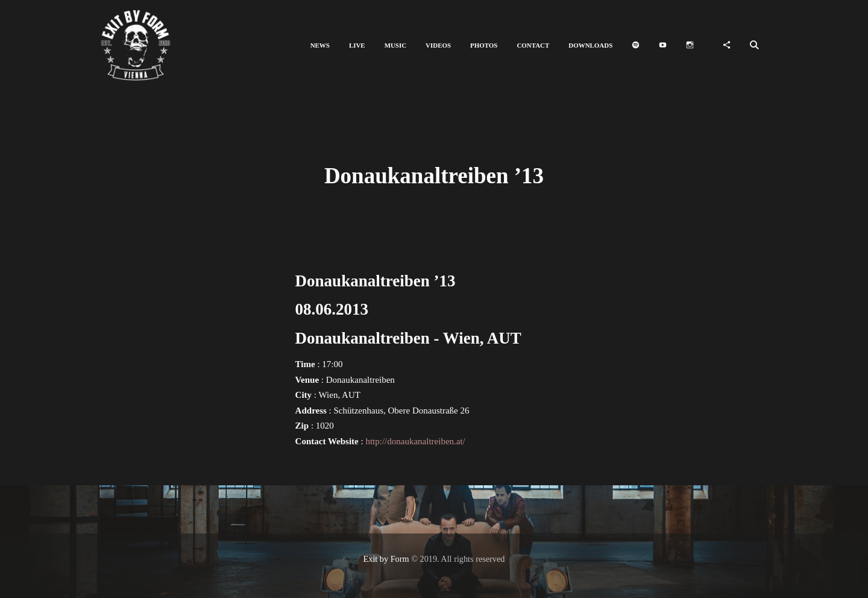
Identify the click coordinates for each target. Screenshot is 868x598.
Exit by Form (386, 559)
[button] (320, 46)
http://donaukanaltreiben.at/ (415, 441)
